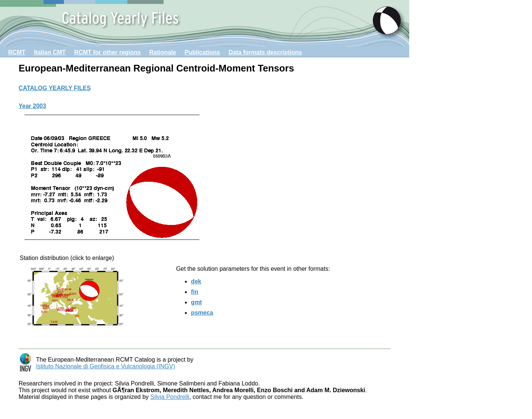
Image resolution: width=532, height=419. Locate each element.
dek (196, 281)
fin (195, 292)
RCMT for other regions (108, 52)
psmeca (202, 313)
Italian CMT (50, 52)
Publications (202, 52)
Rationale (163, 52)
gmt (196, 302)
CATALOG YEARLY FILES (55, 88)
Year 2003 (32, 106)
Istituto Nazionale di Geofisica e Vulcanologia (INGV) (106, 366)
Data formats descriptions (265, 52)
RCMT (17, 52)
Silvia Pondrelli (170, 397)
